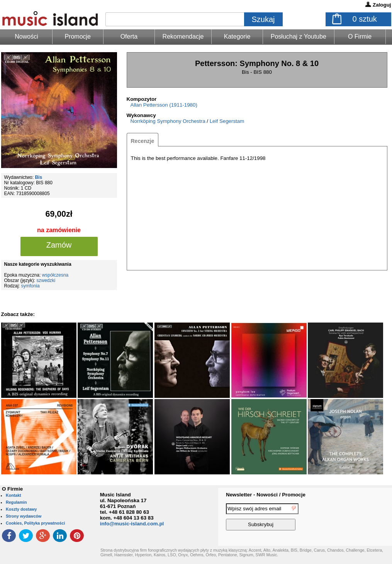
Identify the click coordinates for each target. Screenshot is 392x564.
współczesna (55, 275)
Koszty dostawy (21, 509)
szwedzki (46, 280)
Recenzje (143, 141)
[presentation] (360, 518)
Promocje (78, 37)
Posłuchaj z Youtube (299, 37)
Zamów (59, 245)
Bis (38, 177)
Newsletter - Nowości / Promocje (266, 495)
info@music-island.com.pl (132, 524)
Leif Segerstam (227, 121)
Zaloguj (382, 5)
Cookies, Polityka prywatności (35, 523)
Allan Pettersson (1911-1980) (164, 105)
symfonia (31, 286)
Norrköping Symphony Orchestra (168, 121)
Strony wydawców (24, 516)
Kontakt (14, 495)
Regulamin (16, 502)
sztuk (365, 19)
